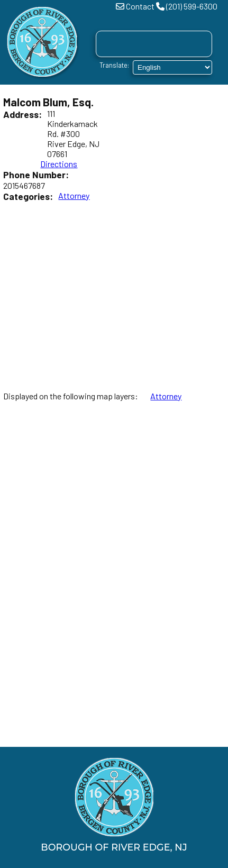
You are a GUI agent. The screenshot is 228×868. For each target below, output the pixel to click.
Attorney (74, 195)
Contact (140, 6)
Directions (59, 164)
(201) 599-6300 (192, 6)
